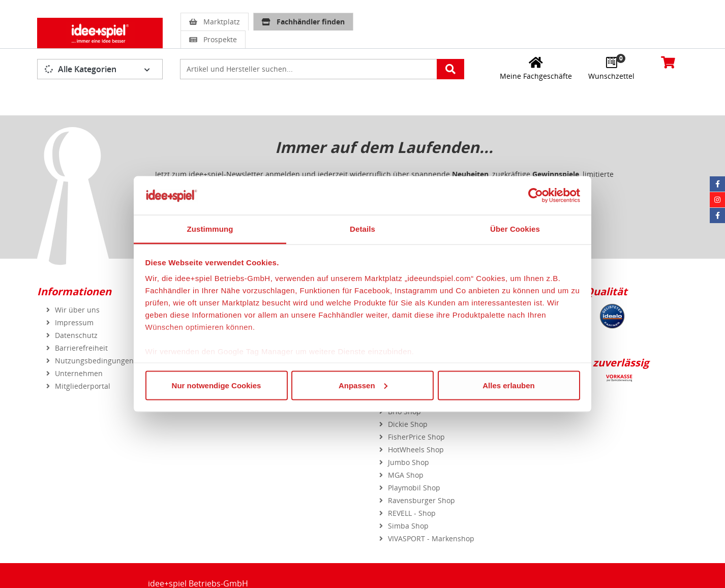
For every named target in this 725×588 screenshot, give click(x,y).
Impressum (74, 322)
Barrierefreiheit (81, 348)
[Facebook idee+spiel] (717, 184)
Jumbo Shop (409, 462)
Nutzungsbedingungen (94, 361)
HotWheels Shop (416, 450)
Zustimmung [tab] (210, 229)
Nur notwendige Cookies (217, 385)
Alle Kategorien (81, 69)
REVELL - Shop (412, 513)
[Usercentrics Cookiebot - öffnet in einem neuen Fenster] (536, 195)
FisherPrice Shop (416, 437)
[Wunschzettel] (611, 68)
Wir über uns (77, 310)
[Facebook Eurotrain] (717, 215)
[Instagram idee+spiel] (717, 200)
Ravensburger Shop (421, 500)
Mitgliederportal (83, 386)
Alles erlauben (509, 385)
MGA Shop (406, 475)
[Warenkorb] (668, 62)
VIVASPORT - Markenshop (431, 538)
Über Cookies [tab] (515, 229)
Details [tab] (363, 229)
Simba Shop (408, 526)
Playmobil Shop (414, 488)
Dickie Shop (408, 424)
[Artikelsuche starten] (450, 69)
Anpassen (363, 385)
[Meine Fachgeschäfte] (536, 68)
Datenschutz (76, 335)
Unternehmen (79, 373)
